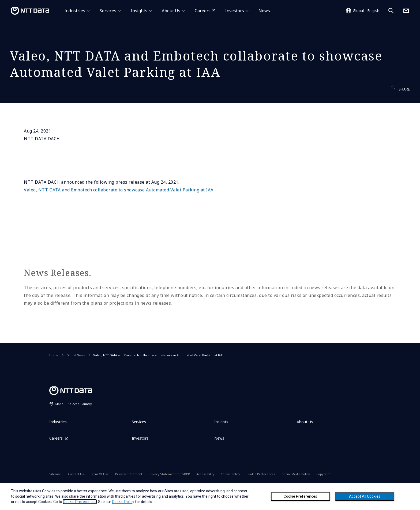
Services (108, 11)
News (264, 11)
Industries (75, 11)
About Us (171, 11)
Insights (139, 11)
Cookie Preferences (300, 496)
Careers (203, 11)
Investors (235, 11)
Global (73, 414)
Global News (76, 365)
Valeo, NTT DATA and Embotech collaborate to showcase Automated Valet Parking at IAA (119, 200)
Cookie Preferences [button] (80, 502)
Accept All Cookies (365, 496)
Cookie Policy (123, 502)
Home (54, 365)
